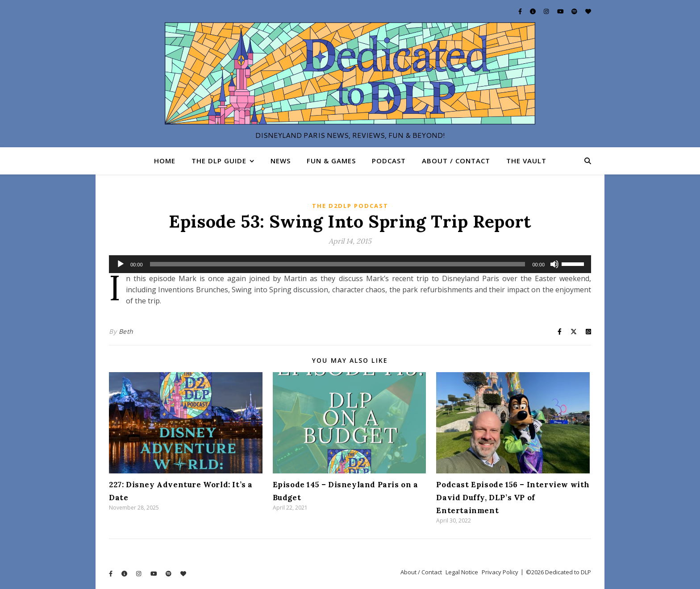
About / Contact (456, 161)
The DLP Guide (219, 161)
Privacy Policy (500, 572)
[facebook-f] (521, 11)
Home (165, 161)
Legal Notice (462, 572)
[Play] (121, 264)
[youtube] (561, 11)
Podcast (389, 161)
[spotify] (575, 11)
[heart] (588, 11)
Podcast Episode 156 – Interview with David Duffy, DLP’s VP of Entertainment (513, 498)
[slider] (338, 264)
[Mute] (554, 264)
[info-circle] (533, 11)
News (281, 161)
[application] (350, 264)
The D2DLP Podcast (350, 206)
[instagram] (547, 11)
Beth (126, 331)
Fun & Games (331, 161)
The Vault (526, 161)
